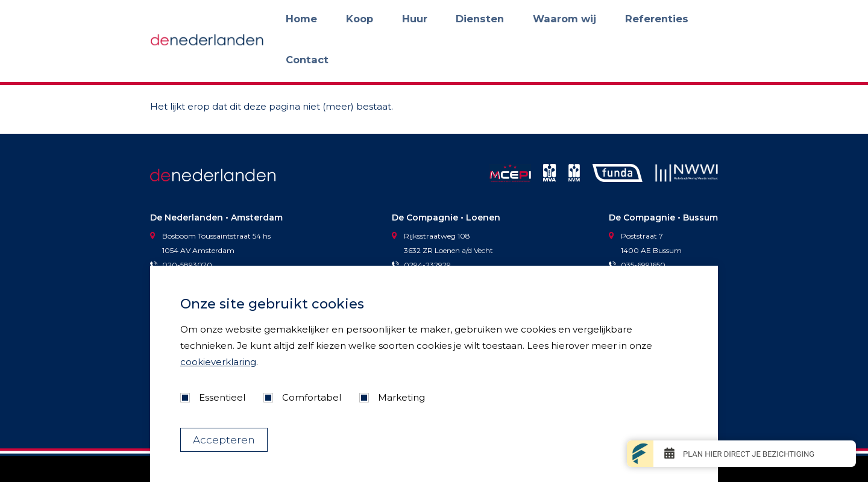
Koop (440, 19)
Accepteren (224, 440)
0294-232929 (421, 265)
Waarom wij (580, 19)
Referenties (644, 19)
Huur (477, 19)
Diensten (522, 19)
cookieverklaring (218, 362)
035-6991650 (637, 265)
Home (401, 19)
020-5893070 (181, 265)
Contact (701, 19)
